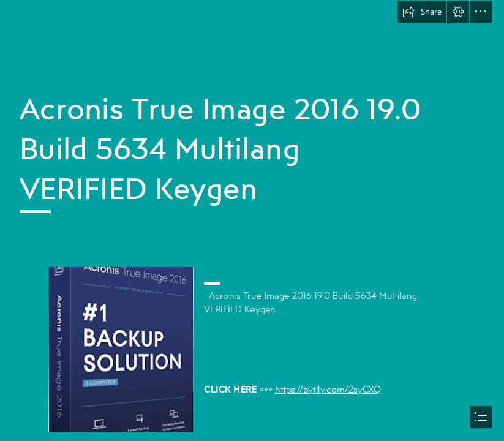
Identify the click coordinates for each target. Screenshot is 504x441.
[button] (422, 12)
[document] (252, 221)
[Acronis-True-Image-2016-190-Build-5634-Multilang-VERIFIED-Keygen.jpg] (120, 349)
